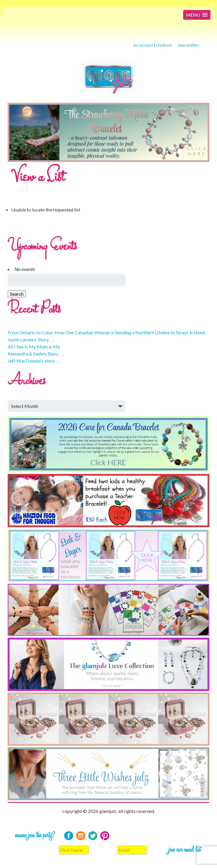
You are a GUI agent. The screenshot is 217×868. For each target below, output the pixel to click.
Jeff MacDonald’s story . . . (34, 361)
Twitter (93, 836)
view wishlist (188, 45)
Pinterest (105, 836)
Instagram (81, 836)
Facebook (69, 836)
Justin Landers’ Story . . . (31, 339)
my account (143, 45)
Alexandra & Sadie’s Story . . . (36, 354)
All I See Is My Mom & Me (34, 347)
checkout (164, 45)
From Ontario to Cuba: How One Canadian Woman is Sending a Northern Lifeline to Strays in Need (106, 332)
